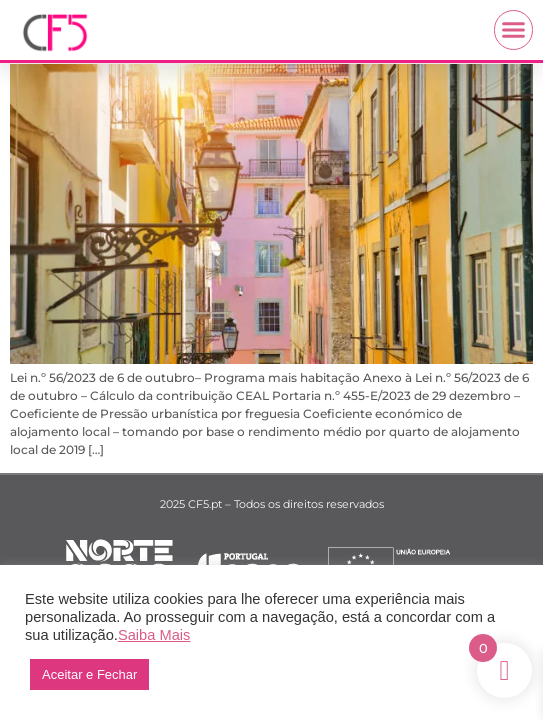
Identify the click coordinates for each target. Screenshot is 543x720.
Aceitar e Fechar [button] (89, 674)
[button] (514, 30)
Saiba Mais (154, 635)
